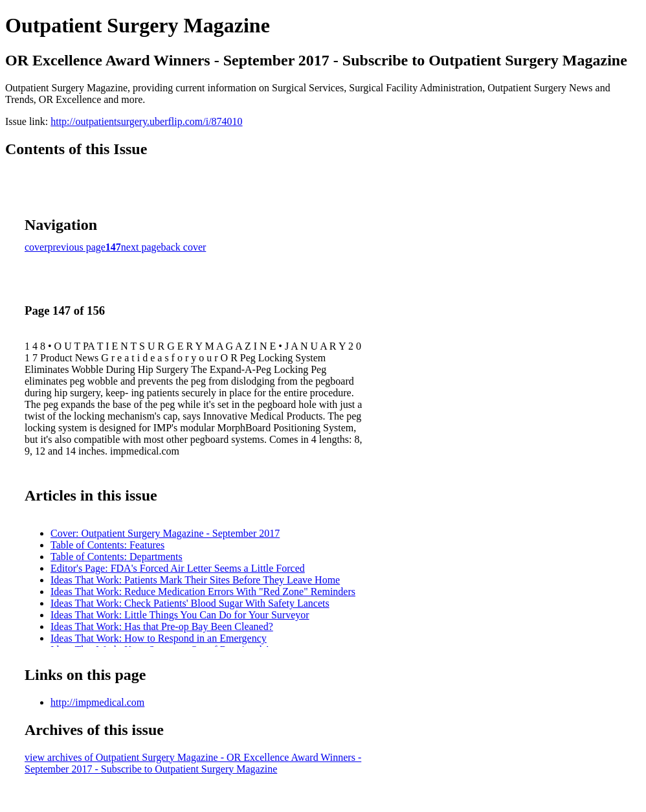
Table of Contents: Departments (117, 557)
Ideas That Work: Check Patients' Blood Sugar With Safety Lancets (190, 603)
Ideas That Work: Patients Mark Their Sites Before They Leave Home (195, 580)
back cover (184, 247)
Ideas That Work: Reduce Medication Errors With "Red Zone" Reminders (203, 592)
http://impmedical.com (97, 702)
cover (36, 247)
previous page (77, 247)
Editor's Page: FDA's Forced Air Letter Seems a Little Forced (178, 568)
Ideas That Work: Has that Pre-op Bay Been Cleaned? (162, 626)
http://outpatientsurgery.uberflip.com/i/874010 (146, 121)
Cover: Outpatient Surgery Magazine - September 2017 (165, 533)
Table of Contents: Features (107, 545)
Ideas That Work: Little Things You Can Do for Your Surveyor (180, 615)
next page (141, 247)
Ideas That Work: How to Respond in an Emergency (159, 638)
